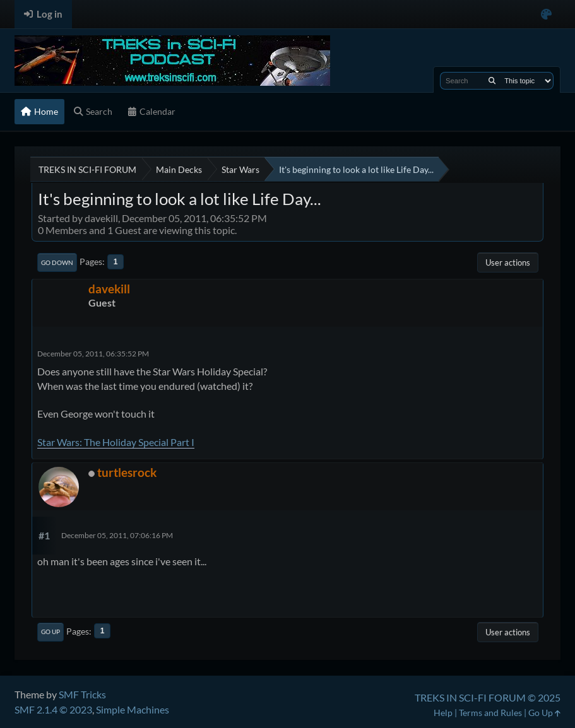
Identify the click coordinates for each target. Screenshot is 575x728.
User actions (508, 262)
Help (443, 713)
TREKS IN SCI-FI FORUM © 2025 (488, 697)
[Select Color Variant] (546, 14)
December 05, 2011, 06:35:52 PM (93, 354)
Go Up (50, 631)
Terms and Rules (490, 713)
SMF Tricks (82, 694)
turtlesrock (127, 472)
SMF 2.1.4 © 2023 (53, 709)
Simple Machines (133, 709)
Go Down (57, 262)
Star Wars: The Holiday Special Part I (116, 442)
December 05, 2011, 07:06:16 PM (117, 535)
